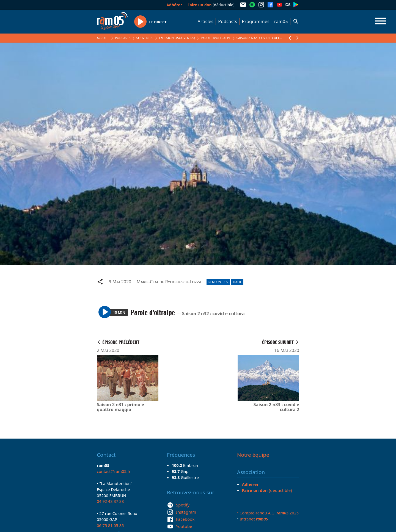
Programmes (256, 21)
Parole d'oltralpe (216, 38)
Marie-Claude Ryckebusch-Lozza (169, 282)
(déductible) (211, 5)
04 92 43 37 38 (110, 501)
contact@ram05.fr (114, 471)
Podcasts (228, 21)
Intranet (254, 519)
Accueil (103, 38)
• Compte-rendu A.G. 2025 (268, 513)
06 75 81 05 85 (110, 525)
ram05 (281, 21)
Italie (237, 282)
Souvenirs (145, 38)
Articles (206, 21)
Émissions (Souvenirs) (177, 38)
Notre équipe (253, 455)
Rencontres (218, 282)
